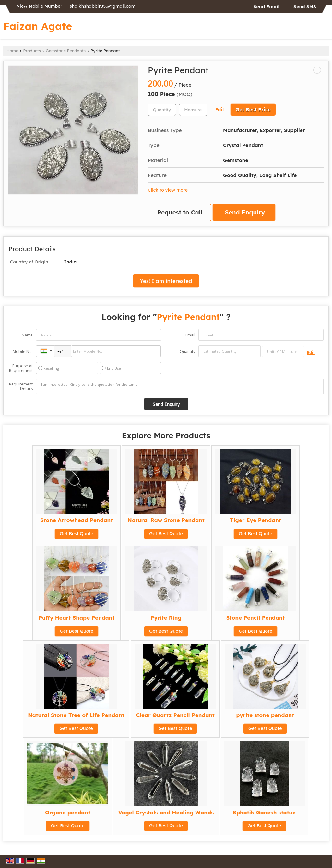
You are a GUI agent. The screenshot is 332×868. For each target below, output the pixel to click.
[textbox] (193, 110)
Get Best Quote (77, 534)
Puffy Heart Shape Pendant (77, 618)
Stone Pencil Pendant (255, 618)
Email (190, 335)
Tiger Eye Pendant (255, 520)
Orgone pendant (68, 812)
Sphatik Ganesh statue (264, 812)
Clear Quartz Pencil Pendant (175, 715)
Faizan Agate (38, 26)
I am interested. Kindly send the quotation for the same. (180, 386)
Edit (220, 110)
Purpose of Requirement (21, 368)
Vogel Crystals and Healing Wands (166, 812)
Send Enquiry (245, 212)
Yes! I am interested (166, 281)
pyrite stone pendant (265, 715)
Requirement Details (21, 386)
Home (12, 51)
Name (27, 335)
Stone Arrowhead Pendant (77, 520)
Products (32, 51)
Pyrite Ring (166, 618)
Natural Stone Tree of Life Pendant (76, 715)
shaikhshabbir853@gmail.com (102, 6)
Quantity (187, 352)
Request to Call (180, 212)
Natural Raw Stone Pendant (166, 520)
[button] (39, 6)
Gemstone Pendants (66, 51)
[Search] (325, 28)
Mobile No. (23, 352)
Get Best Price (253, 110)
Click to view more (168, 190)
